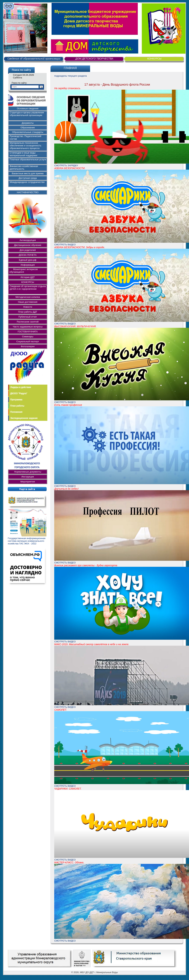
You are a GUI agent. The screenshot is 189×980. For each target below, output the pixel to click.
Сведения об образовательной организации (34, 59)
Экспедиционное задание (24, 418)
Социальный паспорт (28, 341)
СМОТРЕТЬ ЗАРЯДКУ (66, 165)
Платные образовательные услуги (28, 159)
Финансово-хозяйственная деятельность (24, 168)
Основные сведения (28, 108)
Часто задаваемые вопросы (28, 327)
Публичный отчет (28, 317)
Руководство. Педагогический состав (26, 138)
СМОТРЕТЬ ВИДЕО (65, 245)
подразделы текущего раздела (70, 76)
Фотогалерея (28, 346)
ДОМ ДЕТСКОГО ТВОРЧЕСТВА (94, 59)
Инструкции (28, 477)
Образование (28, 128)
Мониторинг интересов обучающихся (24, 271)
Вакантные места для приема (28, 173)
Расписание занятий (28, 322)
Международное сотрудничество (27, 182)
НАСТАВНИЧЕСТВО (28, 192)
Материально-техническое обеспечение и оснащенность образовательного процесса (26, 146)
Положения (16, 412)
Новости (28, 307)
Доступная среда (28, 178)
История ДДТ (28, 277)
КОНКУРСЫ (154, 59)
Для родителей (28, 250)
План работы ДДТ (28, 312)
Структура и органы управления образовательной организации (27, 114)
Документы (28, 123)
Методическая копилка (28, 297)
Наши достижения (28, 302)
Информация (28, 265)
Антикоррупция (28, 240)
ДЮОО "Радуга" (19, 393)
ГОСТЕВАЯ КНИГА (28, 332)
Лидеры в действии (21, 387)
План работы (17, 406)
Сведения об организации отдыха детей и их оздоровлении (28, 288)
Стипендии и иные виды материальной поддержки (23, 154)
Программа (16, 400)
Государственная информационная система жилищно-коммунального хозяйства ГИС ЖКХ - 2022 (27, 541)
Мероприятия (28, 482)
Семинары (28, 337)
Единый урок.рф (28, 260)
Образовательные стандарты (28, 132)
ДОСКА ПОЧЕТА (28, 255)
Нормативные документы (28, 472)
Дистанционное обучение (28, 245)
